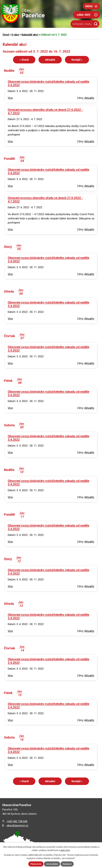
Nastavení (68, 864)
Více (10, 98)
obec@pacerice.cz (17, 825)
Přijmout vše (35, 864)
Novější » (77, 60)
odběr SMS (84, 15)
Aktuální (50, 60)
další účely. (65, 850)
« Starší (24, 60)
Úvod (6, 35)
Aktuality (89, 98)
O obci (15, 35)
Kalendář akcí (30, 35)
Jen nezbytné (52, 864)
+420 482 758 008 (17, 821)
